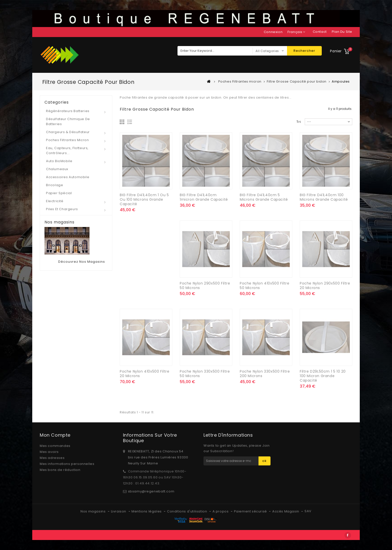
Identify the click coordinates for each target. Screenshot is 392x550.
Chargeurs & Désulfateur (68, 132)
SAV (308, 511)
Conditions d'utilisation (187, 511)
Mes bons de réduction (60, 470)
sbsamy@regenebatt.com (151, 491)
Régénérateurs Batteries (68, 111)
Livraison (119, 511)
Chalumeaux (57, 169)
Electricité (55, 201)
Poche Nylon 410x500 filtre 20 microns (145, 374)
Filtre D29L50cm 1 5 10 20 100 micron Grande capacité (323, 376)
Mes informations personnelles (67, 464)
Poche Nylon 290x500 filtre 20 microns (325, 286)
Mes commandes (55, 446)
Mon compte (55, 435)
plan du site (342, 32)
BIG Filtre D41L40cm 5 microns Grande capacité (264, 197)
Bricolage (54, 185)
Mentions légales (147, 511)
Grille (122, 122)
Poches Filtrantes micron (67, 140)
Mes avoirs (49, 452)
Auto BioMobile (59, 161)
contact (320, 32)
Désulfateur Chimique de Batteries (68, 121)
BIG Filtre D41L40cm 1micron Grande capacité (204, 197)
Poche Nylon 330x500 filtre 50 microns (205, 374)
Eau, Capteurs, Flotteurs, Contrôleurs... (67, 151)
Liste (130, 122)
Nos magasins (59, 222)
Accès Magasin (286, 511)
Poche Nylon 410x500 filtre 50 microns (265, 286)
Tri (299, 122)
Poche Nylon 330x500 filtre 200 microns (265, 374)
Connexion (273, 32)
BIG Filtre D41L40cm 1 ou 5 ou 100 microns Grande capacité (144, 199)
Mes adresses (52, 458)
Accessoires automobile (68, 177)
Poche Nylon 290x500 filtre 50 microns (205, 286)
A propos (221, 511)
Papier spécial (59, 193)
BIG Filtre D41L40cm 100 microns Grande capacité (324, 197)
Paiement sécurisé (251, 511)
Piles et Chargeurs (62, 209)
